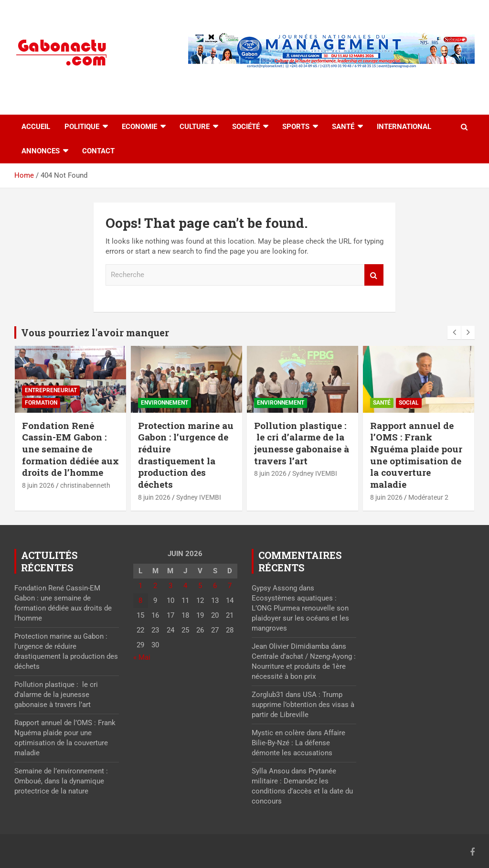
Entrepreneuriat (51, 390)
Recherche (374, 275)
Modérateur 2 (428, 497)
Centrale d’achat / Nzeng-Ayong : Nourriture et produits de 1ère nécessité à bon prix (304, 666)
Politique (82, 127)
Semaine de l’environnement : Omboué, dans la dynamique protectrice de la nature (61, 781)
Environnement (165, 403)
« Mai (142, 657)
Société (246, 127)
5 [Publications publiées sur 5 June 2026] (200, 586)
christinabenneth (85, 485)
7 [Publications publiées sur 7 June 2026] (230, 586)
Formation (41, 403)
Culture (195, 127)
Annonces (41, 151)
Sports (296, 127)
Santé (343, 127)
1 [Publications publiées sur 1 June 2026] (140, 586)
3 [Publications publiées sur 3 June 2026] (170, 586)
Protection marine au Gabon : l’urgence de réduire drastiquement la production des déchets (186, 455)
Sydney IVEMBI (199, 497)
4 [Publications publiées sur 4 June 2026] (185, 586)
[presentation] (454, 332)
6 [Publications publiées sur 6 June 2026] (215, 586)
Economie (139, 127)
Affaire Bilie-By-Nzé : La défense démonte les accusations (298, 743)
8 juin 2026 (38, 485)
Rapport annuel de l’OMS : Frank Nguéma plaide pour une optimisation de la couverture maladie (416, 455)
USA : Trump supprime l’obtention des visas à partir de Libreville (303, 705)
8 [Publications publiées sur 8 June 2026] (140, 600)
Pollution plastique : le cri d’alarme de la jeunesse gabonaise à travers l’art (302, 443)
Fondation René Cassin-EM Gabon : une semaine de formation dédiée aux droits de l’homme (70, 449)
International (404, 127)
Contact (98, 151)
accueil (36, 127)
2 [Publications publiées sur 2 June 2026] (155, 586)
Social (409, 403)
